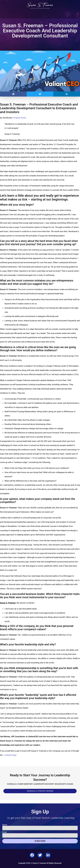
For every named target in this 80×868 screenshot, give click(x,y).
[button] (78, 14)
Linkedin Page (10, 755)
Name (5, 825)
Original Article (20, 118)
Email (5, 832)
